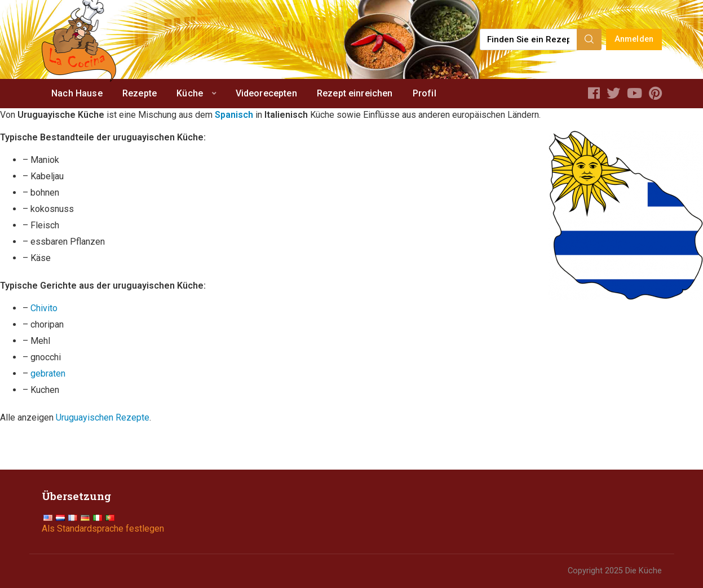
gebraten (48, 373)
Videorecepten (266, 93)
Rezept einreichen (355, 93)
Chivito (44, 308)
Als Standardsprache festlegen (103, 529)
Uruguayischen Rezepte (103, 417)
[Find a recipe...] (529, 39)
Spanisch (234, 115)
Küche (190, 93)
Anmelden (634, 39)
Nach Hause (77, 93)
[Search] (589, 39)
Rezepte (140, 93)
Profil (425, 93)
